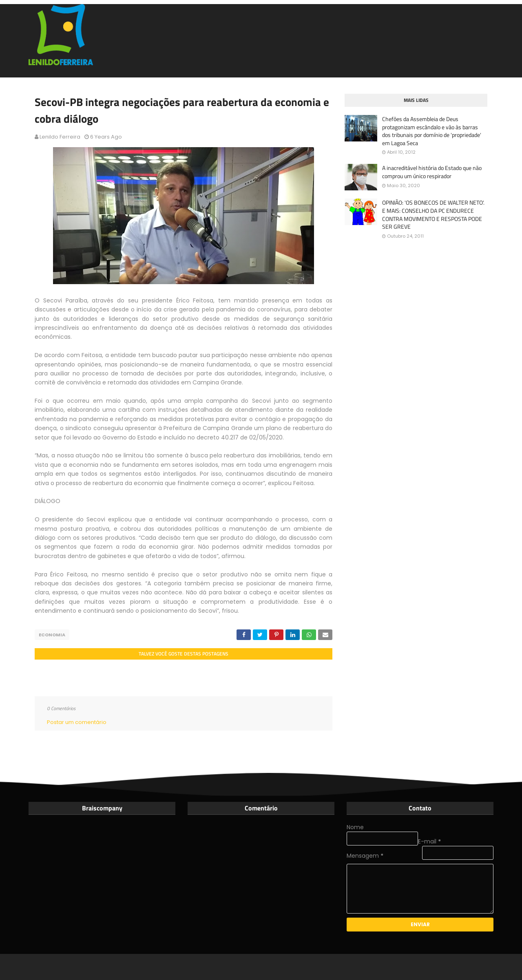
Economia (52, 635)
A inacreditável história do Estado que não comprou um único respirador (432, 172)
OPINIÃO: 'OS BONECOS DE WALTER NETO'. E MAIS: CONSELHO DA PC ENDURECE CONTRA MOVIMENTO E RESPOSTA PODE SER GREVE (433, 214)
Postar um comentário (77, 722)
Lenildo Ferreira (60, 137)
